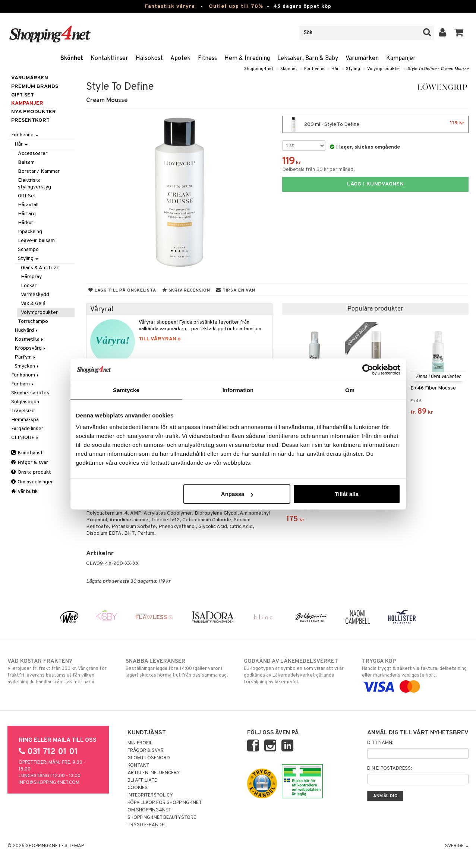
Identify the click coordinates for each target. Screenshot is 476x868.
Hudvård (27, 330)
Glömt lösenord (149, 758)
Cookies (138, 788)
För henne (314, 69)
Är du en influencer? (154, 773)
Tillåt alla (347, 494)
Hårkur (26, 223)
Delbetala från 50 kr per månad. (319, 170)
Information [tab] (238, 390)
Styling (353, 69)
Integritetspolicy (150, 795)
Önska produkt (31, 472)
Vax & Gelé (33, 304)
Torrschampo (33, 322)
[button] (459, 33)
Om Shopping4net (149, 810)
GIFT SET (23, 95)
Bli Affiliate (142, 780)
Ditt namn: (380, 743)
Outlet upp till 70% (236, 7)
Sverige (457, 846)
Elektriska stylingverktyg (34, 184)
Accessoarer (33, 154)
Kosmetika (29, 339)
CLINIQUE (25, 438)
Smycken (27, 366)
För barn (23, 384)
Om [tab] (350, 390)
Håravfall (28, 205)
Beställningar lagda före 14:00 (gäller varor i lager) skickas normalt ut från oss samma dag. (179, 668)
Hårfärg (27, 214)
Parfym (26, 357)
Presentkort (30, 120)
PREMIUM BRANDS (35, 87)
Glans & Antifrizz (40, 268)
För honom (26, 375)
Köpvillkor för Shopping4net (165, 803)
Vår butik (24, 492)
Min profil (140, 743)
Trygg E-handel (147, 825)
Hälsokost (149, 58)
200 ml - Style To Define (375, 124)
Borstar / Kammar (39, 171)
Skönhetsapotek (30, 393)
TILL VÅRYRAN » (160, 339)
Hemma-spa (25, 420)
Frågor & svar (30, 463)
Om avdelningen (32, 482)
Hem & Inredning (247, 58)
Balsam (26, 163)
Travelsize (23, 411)
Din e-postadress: (390, 769)
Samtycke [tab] (126, 390)
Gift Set (27, 196)
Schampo (28, 250)
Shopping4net (259, 69)
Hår (335, 69)
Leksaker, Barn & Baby (308, 58)
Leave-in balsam (36, 241)
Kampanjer (401, 58)
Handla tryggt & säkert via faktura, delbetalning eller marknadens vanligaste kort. (415, 674)
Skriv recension (186, 290)
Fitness (207, 58)
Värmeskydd (35, 295)
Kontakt (138, 766)
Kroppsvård (31, 348)
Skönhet (72, 58)
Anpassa (237, 494)
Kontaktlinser (109, 58)
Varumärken (362, 58)
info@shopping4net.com (49, 783)
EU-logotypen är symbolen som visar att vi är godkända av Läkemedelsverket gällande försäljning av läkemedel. (297, 671)
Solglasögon (25, 402)
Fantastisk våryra (170, 7)
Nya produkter (34, 112)
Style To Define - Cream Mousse (438, 69)
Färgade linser (27, 429)
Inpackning (30, 232)
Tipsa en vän (236, 290)
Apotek (180, 58)
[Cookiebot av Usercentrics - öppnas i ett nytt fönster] (368, 369)
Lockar (29, 286)
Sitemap (74, 846)
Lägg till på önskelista (122, 290)
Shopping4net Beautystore (162, 818)
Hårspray (31, 277)
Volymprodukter (384, 69)
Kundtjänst (27, 453)
